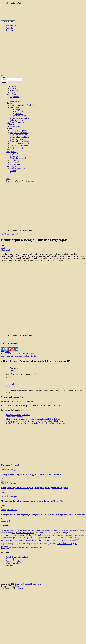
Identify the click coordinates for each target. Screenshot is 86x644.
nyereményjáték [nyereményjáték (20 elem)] (34, 544)
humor (8, 352)
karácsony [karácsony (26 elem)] (46, 538)
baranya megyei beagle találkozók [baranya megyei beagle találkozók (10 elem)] (60, 530)
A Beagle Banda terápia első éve (18, 415)
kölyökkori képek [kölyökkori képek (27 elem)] (21, 544)
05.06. (3, 505)
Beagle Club (6, 521)
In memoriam (15, 101)
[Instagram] (13, 348)
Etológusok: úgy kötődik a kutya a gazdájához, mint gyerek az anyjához (34, 488)
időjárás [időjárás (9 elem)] (37, 538)
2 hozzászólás (6, 250)
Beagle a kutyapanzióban (20, 141)
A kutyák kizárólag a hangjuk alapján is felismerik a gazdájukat (31, 474)
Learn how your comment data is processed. (47, 406)
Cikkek (8, 150)
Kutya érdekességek (10, 465)
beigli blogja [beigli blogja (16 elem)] (52, 533)
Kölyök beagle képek (18, 158)
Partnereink (10, 559)
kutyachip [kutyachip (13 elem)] (4, 540)
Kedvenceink (15, 164)
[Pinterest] (10, 348)
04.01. (3, 246)
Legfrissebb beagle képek (20, 154)
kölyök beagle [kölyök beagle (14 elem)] (10, 544)
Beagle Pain (19, 109)
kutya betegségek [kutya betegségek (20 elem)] (77, 538)
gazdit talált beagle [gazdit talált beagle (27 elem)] (71, 535)
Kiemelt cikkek (13, 234)
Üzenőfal (14, 88)
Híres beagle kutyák (18, 169)
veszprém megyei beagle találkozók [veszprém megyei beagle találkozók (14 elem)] (26, 548)
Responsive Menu (8, 22)
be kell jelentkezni (26, 402)
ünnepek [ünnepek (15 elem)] (40, 548)
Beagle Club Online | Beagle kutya (28, 584)
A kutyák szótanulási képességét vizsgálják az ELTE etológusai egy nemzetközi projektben (43, 514)
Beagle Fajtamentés (18, 122)
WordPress (21, 588)
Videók (13, 160)
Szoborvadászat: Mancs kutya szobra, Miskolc (18, 356)
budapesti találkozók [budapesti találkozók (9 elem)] (18, 536)
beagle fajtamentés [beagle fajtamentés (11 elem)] (74, 530)
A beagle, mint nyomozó (19, 143)
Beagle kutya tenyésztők (19, 118)
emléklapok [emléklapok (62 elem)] (29, 535)
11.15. (3, 519)
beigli (3, 248)
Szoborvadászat (16, 173)
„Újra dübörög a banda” (15, 417)
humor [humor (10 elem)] (18, 538)
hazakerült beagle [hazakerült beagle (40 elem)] (8, 538)
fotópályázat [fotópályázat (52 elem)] (41, 535)
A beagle (9, 103)
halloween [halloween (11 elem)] (81, 536)
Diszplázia (19, 114)
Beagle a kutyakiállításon (20, 137)
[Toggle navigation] (2, 76)
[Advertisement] (22, 206)
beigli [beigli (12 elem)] (46, 533)
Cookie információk (13, 561)
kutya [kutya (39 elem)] (68, 538)
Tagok (13, 92)
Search (4, 77)
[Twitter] (6, 348)
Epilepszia (19, 112)
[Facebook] (3, 348)
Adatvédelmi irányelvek (15, 563)
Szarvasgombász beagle (19, 145)
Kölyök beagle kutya (18, 116)
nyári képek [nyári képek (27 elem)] (52, 544)
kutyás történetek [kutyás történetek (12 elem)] (70, 540)
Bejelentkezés (11, 26)
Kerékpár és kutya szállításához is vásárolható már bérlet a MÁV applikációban (35, 423)
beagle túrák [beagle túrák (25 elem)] (39, 533)
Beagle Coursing (17, 147)
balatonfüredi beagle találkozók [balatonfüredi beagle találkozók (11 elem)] (42, 530)
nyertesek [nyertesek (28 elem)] (43, 544)
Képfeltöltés (15, 97)
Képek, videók (11, 152)
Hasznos (9, 128)
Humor (13, 171)
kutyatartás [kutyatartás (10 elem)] (45, 540)
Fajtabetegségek (16, 107)
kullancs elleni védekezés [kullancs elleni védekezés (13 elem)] (58, 538)
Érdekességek (11, 166)
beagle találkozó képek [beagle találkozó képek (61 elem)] (23, 532)
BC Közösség (11, 86)
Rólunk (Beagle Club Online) (17, 557)
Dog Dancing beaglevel (19, 133)
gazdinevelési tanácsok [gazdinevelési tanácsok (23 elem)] (55, 535)
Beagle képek (15, 156)
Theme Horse (15, 586)
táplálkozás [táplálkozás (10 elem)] (12, 548)
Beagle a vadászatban (18, 139)
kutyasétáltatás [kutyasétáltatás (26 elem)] (36, 540)
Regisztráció (10, 30)
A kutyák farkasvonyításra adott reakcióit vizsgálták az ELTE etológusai (33, 419)
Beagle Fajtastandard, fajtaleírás (22, 105)
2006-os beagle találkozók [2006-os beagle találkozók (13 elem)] (9, 530)
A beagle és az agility (18, 131)
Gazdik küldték (11, 95)
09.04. (3, 492)
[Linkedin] (17, 348)
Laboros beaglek (16, 120)
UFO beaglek (15, 99)
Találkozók (10, 124)
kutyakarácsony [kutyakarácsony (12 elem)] (12, 540)
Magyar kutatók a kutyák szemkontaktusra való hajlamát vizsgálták (33, 501)
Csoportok (14, 90)
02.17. (3, 479)
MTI (3, 481)
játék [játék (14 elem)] (41, 538)
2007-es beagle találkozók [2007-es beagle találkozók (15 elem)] (25, 530)
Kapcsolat (9, 28)
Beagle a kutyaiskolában (19, 135)
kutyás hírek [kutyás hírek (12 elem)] (51, 540)
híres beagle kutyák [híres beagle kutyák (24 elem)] (27, 538)
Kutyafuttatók (15, 126)
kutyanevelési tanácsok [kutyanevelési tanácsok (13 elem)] (23, 540)
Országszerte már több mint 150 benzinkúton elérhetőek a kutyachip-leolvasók (35, 421)
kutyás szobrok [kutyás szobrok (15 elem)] (60, 540)
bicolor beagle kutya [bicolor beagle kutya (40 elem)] (65, 533)
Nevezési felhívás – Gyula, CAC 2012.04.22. (18, 354)
